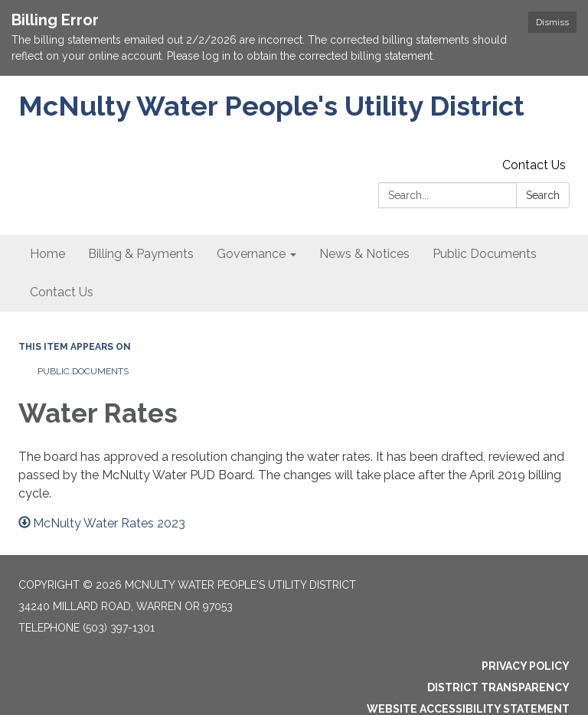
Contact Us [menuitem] (62, 292)
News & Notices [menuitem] (364, 254)
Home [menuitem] (47, 254)
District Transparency (498, 687)
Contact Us (534, 165)
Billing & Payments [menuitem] (141, 254)
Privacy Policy (526, 666)
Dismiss (552, 22)
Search (543, 195)
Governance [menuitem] (251, 254)
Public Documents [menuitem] (485, 254)
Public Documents (83, 371)
